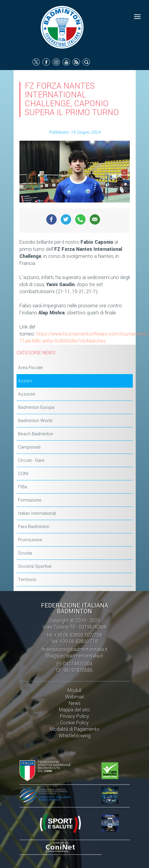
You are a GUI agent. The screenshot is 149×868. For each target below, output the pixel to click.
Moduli (74, 690)
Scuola (25, 553)
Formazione (30, 500)
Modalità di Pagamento (75, 729)
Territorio (27, 580)
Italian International (37, 513)
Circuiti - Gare (31, 460)
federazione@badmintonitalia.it (75, 649)
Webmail (74, 697)
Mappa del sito (74, 710)
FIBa (22, 487)
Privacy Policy (74, 716)
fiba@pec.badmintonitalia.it (74, 656)
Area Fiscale (30, 368)
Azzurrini (27, 394)
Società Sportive (35, 566)
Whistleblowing (75, 736)
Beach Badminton (36, 434)
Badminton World (35, 421)
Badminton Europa (36, 407)
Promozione (30, 540)
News (75, 703)
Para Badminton (34, 527)
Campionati (29, 447)
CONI (23, 474)
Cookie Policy (74, 723)
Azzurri (25, 381)
